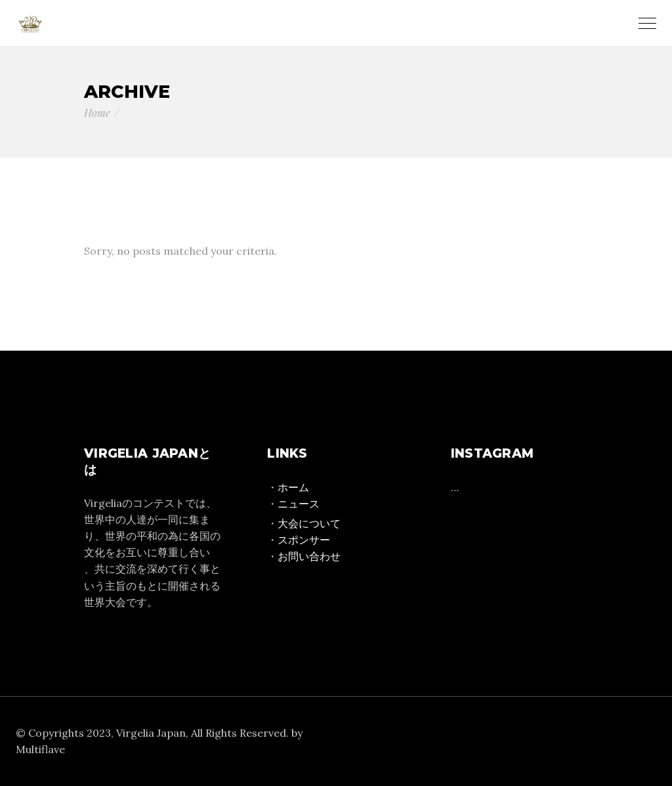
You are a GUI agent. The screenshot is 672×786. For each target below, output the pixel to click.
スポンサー (304, 540)
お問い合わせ (309, 556)
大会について (309, 523)
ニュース (299, 504)
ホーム (293, 487)
